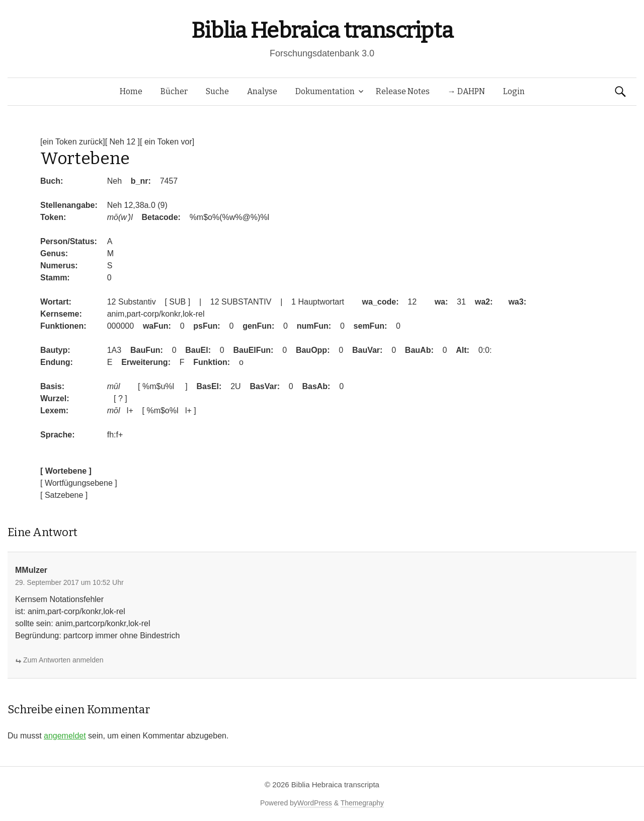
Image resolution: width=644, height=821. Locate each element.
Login (514, 91)
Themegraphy (362, 803)
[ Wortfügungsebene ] (79, 483)
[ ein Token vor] (167, 142)
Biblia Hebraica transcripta (322, 30)
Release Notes (403, 91)
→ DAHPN (466, 91)
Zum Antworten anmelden (63, 660)
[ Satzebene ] (64, 495)
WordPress (315, 803)
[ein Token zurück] (73, 142)
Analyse (262, 91)
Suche (217, 91)
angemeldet (65, 736)
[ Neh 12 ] (123, 142)
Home (131, 91)
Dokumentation (325, 91)
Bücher (174, 91)
